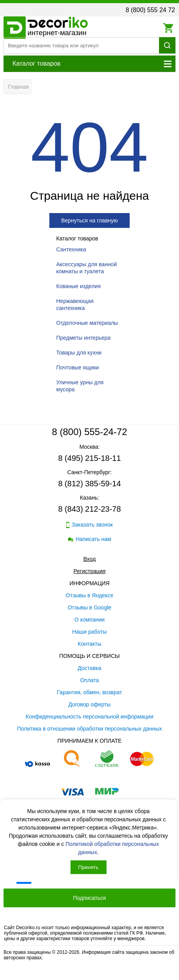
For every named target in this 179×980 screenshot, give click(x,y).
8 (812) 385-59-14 (89, 484)
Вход (90, 559)
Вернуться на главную (89, 220)
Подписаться (90, 898)
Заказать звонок (89, 525)
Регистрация (90, 571)
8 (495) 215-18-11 (89, 458)
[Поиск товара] (81, 45)
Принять (89, 867)
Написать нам (89, 539)
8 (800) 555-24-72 (89, 432)
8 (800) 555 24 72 (150, 10)
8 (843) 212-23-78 (89, 509)
